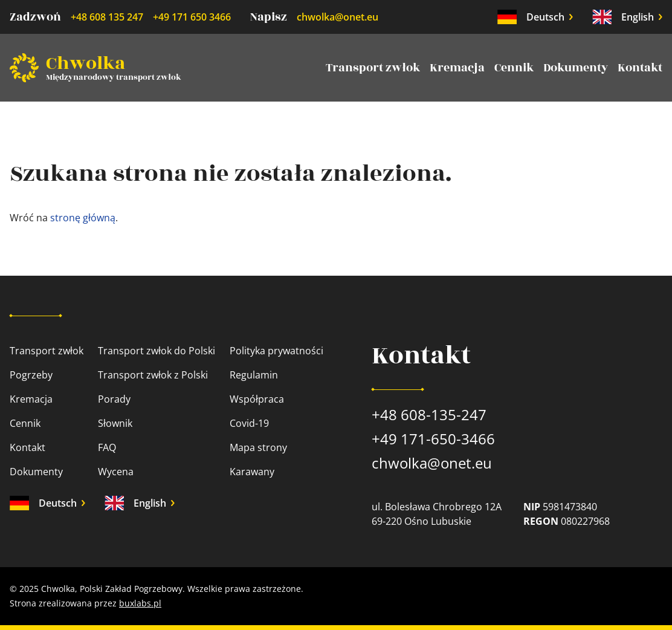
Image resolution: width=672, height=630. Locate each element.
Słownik (115, 423)
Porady (114, 399)
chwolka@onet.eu (338, 17)
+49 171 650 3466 (192, 17)
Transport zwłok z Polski (153, 375)
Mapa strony (258, 447)
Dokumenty (576, 68)
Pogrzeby (31, 375)
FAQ (107, 447)
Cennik (514, 68)
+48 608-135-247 (429, 414)
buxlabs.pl (140, 603)
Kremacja (457, 68)
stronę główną (83, 218)
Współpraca (257, 399)
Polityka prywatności (276, 351)
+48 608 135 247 (107, 17)
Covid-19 (249, 423)
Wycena (116, 472)
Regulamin (254, 375)
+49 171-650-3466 (433, 439)
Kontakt (640, 68)
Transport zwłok (373, 68)
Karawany (252, 472)
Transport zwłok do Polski (157, 351)
